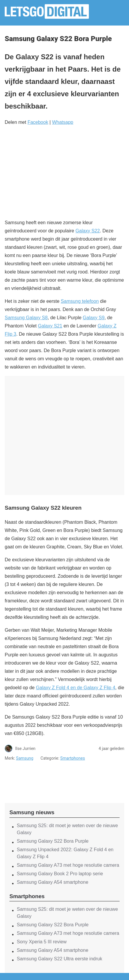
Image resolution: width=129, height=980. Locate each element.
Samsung (25, 758)
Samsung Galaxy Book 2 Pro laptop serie (60, 874)
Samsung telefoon (80, 301)
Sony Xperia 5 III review (42, 942)
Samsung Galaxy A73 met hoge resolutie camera (68, 865)
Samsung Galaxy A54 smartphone (53, 882)
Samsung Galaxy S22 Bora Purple (53, 841)
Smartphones (73, 758)
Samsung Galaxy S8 (26, 318)
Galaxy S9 (94, 318)
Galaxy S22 (88, 231)
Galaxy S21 (50, 326)
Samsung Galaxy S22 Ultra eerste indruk (59, 959)
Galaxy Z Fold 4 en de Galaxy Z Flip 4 (76, 688)
